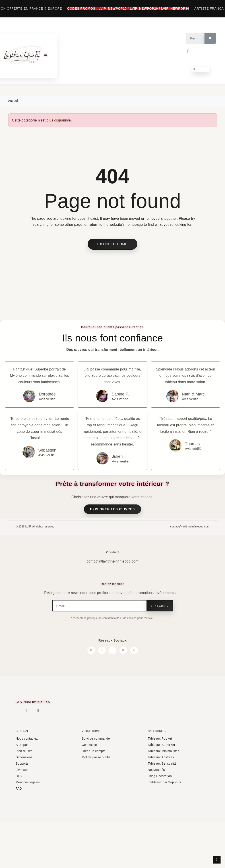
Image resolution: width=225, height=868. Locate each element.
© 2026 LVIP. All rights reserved (35, 527)
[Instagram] (102, 650)
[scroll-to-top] (217, 860)
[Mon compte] (188, 51)
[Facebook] (91, 650)
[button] (46, 55)
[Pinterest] (134, 650)
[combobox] (193, 38)
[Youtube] (123, 650)
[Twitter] (113, 650)
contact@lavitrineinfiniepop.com (190, 527)
